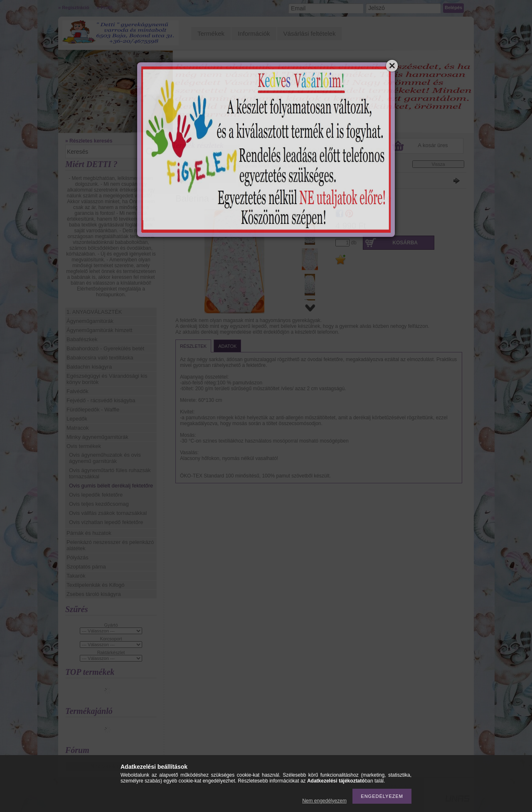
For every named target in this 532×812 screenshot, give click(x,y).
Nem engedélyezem (324, 801)
